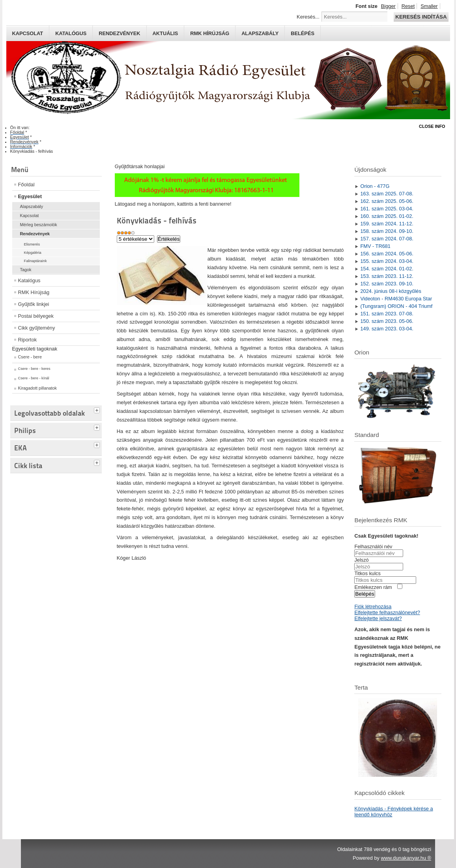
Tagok (26, 270)
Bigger (388, 6)
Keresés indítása (421, 17)
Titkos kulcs (367, 573)
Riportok (28, 340)
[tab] (98, 409)
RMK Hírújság (34, 292)
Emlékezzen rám (373, 587)
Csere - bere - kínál (34, 378)
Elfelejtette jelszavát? (378, 618)
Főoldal (26, 185)
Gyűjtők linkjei (34, 304)
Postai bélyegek (36, 316)
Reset (408, 6)
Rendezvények (119, 33)
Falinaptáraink (36, 261)
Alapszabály (260, 33)
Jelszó (361, 560)
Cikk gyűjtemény (37, 328)
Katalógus (71, 33)
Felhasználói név (373, 546)
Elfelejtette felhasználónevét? (387, 612)
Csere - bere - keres (34, 369)
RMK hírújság (210, 33)
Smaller (429, 6)
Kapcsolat (28, 33)
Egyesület (30, 196)
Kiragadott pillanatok (38, 388)
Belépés (303, 33)
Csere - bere (30, 357)
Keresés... (308, 17)
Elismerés (32, 244)
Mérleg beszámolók (39, 225)
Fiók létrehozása (373, 606)
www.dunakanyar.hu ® (406, 858)
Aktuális (165, 33)
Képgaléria (33, 253)
